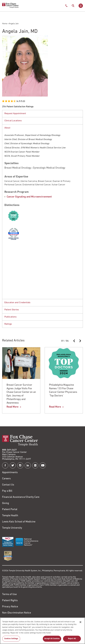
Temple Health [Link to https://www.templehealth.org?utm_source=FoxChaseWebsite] (10, 516)
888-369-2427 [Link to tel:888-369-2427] (9, 450)
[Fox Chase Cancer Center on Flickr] (35, 465)
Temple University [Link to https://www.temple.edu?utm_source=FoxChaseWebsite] (12, 528)
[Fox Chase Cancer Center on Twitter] (13, 465)
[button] (42, 114)
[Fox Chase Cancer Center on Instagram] (20, 465)
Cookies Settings (11, 639)
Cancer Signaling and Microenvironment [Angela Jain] (29, 197)
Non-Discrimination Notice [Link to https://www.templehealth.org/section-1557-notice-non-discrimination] (17, 613)
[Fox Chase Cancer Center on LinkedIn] (28, 465)
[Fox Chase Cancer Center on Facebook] (5, 465)
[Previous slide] (74, 341)
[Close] (80, 622)
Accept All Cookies (52, 639)
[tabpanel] (42, 114)
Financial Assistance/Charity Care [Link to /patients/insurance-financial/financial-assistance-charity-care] (21, 497)
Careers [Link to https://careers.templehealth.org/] (6, 479)
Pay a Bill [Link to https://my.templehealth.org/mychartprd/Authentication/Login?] (7, 491)
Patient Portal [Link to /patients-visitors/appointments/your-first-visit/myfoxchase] (10, 509)
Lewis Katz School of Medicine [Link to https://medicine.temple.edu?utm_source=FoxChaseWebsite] (19, 522)
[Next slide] (80, 341)
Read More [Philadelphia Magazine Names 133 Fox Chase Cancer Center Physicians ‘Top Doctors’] (55, 407)
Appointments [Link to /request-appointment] (10, 473)
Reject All (72, 639)
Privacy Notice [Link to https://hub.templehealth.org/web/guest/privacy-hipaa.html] (10, 607)
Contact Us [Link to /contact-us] (8, 485)
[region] (42, 631)
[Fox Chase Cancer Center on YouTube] (43, 465)
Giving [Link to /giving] (6, 503)
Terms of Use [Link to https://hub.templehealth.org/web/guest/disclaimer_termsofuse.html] (9, 594)
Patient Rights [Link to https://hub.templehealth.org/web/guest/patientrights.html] (10, 601)
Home (5, 24)
